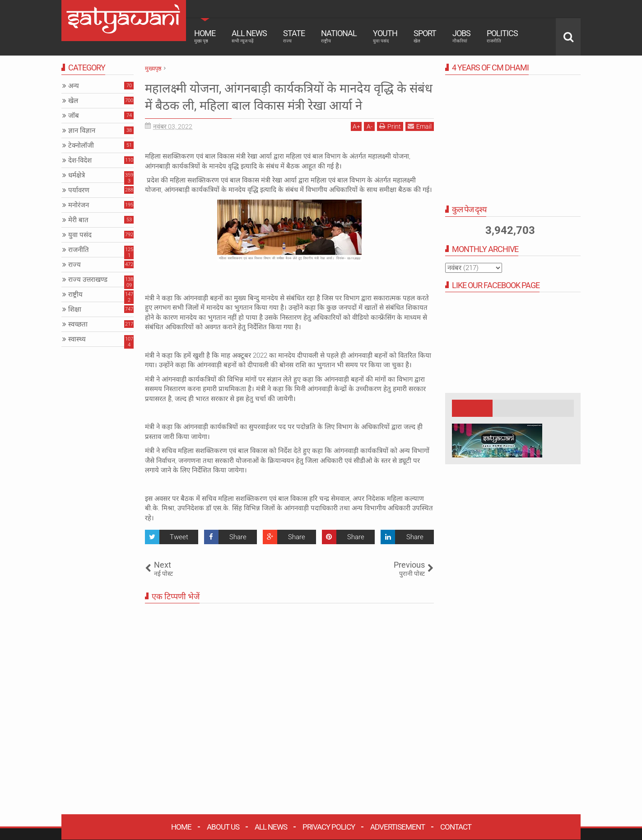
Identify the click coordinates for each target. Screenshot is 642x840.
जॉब (74, 116)
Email (420, 143)
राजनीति (79, 250)
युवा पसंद (80, 235)
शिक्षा (75, 309)
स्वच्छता (78, 324)
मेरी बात (78, 220)
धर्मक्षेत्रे (77, 175)
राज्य (74, 265)
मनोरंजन (79, 205)
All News (249, 36)
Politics (502, 36)
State (294, 36)
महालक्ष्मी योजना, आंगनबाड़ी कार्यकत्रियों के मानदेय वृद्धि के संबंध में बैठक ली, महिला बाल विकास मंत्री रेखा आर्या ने (287, 105)
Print (390, 143)
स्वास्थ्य (77, 339)
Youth (385, 36)
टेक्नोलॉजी (81, 145)
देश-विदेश (80, 160)
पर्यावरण (79, 190)
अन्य (74, 86)
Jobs (461, 36)
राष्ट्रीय (75, 294)
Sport (425, 36)
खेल (73, 101)
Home (205, 36)
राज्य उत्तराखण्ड (88, 280)
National (339, 36)
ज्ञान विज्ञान (82, 131)
